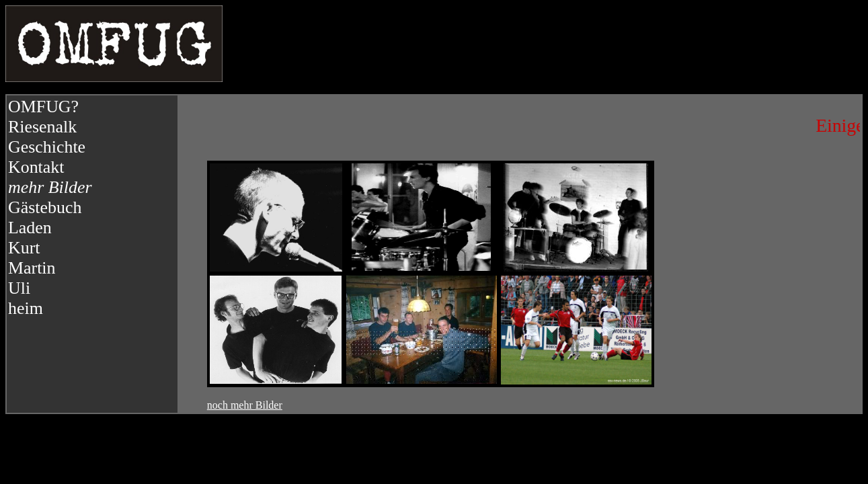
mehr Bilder (50, 187)
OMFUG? (43, 107)
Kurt (24, 248)
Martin (32, 268)
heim (26, 308)
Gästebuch (45, 207)
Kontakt (36, 167)
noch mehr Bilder (245, 405)
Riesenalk (42, 127)
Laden (30, 228)
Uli (19, 288)
